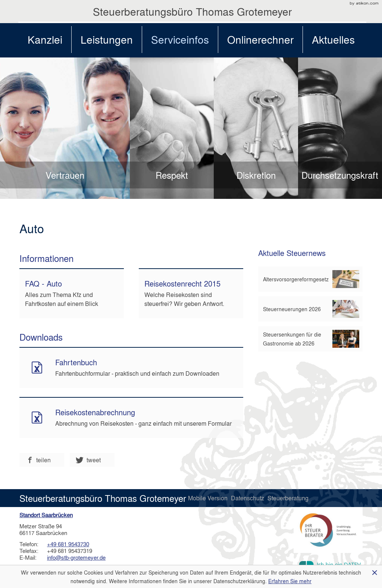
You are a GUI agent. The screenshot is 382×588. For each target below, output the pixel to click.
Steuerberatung (288, 498)
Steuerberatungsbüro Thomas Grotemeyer (192, 11)
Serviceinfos (180, 39)
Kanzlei (45, 39)
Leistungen (107, 39)
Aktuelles (333, 39)
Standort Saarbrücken (46, 515)
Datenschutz (248, 498)
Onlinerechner (260, 39)
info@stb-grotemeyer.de (76, 557)
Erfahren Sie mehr (290, 581)
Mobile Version (209, 498)
